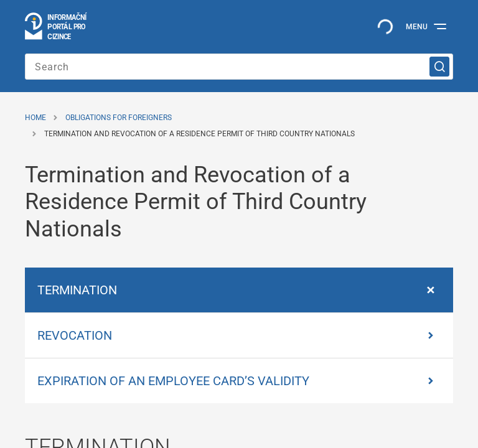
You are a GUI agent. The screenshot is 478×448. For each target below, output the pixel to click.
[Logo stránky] (56, 27)
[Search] (239, 67)
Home (35, 118)
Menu (417, 27)
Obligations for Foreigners (119, 118)
